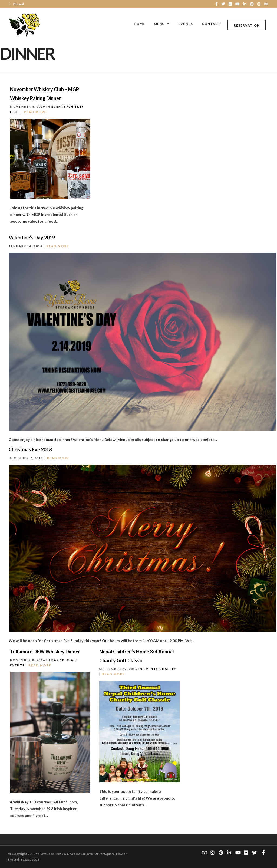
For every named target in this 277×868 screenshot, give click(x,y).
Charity (168, 669)
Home (139, 24)
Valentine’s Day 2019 (32, 238)
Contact (211, 24)
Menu (159, 24)
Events (186, 24)
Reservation (247, 25)
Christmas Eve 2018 (30, 449)
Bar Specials (65, 660)
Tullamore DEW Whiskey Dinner (45, 652)
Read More (35, 112)
